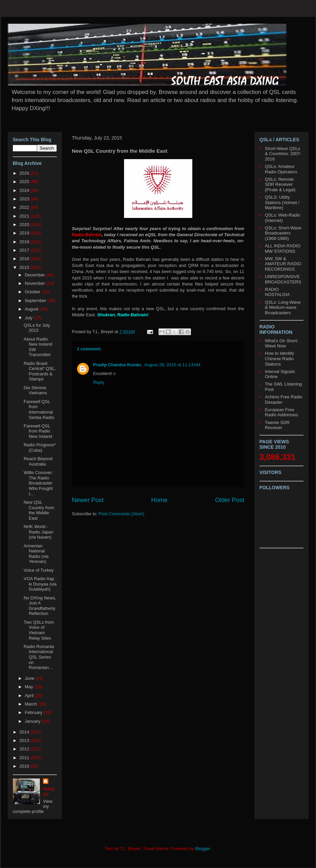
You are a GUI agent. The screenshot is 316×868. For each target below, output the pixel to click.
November (35, 283)
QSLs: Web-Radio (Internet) (283, 218)
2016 (25, 259)
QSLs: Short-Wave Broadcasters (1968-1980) (283, 233)
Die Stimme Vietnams (35, 390)
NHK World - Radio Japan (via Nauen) (39, 532)
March (31, 704)
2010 (25, 766)
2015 (25, 267)
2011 (25, 758)
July (29, 318)
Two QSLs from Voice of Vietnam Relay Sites (39, 630)
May (29, 687)
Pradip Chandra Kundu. (118, 365)
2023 (25, 199)
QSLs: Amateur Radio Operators (281, 169)
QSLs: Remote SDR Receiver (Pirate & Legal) (280, 184)
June (30, 678)
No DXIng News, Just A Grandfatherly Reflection (40, 606)
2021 (25, 216)
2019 (25, 233)
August (32, 309)
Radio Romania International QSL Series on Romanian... (39, 657)
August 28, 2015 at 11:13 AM (172, 365)
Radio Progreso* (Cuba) (40, 448)
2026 (25, 173)
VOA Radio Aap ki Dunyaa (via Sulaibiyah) (40, 584)
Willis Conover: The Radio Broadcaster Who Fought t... (38, 483)
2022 (25, 207)
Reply (99, 382)
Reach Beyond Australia (38, 461)
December (35, 275)
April (30, 696)
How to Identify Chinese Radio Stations (279, 358)
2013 (25, 740)
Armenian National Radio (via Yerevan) (36, 554)
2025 (25, 182)
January (33, 721)
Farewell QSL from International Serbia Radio (39, 410)
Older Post (230, 500)
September (36, 301)
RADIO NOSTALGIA (277, 292)
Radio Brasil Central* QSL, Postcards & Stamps (40, 371)
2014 (25, 732)
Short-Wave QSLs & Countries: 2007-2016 (283, 154)
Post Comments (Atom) (121, 514)
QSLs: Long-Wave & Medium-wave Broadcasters (283, 307)
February (34, 712)
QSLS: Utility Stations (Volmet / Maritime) (282, 202)
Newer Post (88, 500)
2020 (25, 225)
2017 (25, 250)
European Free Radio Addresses (282, 412)
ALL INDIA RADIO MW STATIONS (283, 249)
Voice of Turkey (39, 570)
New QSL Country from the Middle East (39, 510)
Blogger (203, 849)
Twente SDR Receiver (277, 425)
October (33, 292)
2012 (25, 749)
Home (159, 500)
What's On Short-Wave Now (282, 343)
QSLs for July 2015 (37, 328)
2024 (25, 190)
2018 (25, 242)
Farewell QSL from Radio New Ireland (38, 431)
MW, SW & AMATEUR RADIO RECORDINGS (283, 264)
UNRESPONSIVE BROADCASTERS (283, 279)
